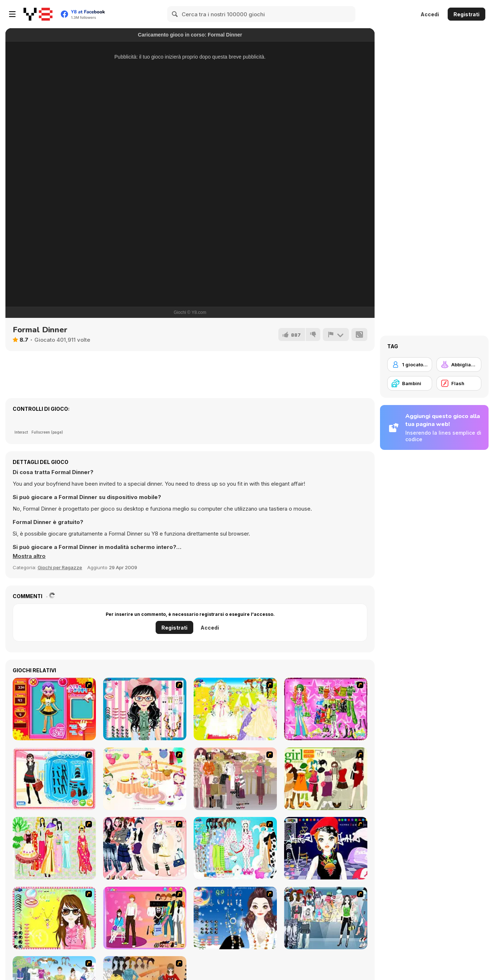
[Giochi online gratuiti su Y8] (38, 14)
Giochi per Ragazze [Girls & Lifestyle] (60, 567)
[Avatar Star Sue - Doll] (54, 709)
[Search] (175, 14)
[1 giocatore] (410, 365)
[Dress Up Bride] (235, 709)
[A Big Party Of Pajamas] (235, 848)
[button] (29, 556)
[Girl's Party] (145, 779)
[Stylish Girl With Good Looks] (326, 848)
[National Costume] (54, 848)
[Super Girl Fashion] (326, 779)
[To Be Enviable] (54, 918)
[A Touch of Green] (326, 709)
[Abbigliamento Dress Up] (459, 365)
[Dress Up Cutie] (145, 709)
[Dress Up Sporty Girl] (145, 848)
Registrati (466, 14)
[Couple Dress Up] (145, 918)
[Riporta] (336, 335)
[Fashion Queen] (54, 779)
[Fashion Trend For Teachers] (235, 779)
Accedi (430, 14)
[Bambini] (410, 383)
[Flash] (459, 383)
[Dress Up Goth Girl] (235, 918)
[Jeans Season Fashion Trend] (326, 918)
